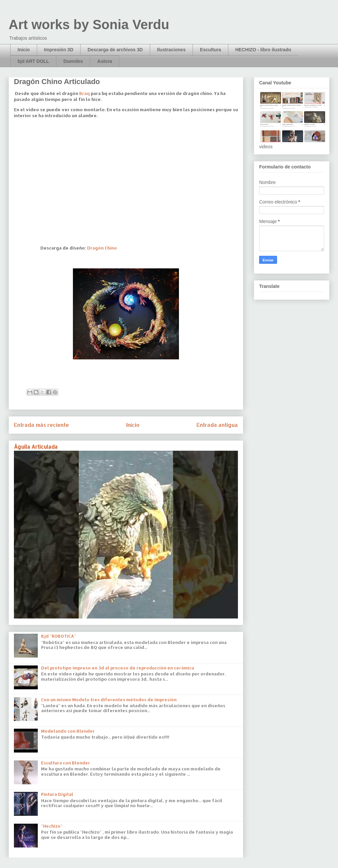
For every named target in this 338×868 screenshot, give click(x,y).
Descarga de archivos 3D (115, 50)
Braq (84, 93)
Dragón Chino (102, 248)
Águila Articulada (36, 447)
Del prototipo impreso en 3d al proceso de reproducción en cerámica (118, 668)
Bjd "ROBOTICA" (59, 636)
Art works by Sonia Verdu (89, 24)
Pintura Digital (57, 794)
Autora (105, 61)
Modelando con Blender (68, 731)
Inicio (24, 50)
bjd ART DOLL (33, 61)
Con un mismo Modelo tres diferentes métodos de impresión (109, 700)
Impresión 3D (59, 50)
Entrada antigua (217, 425)
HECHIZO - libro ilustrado (263, 50)
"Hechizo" (52, 826)
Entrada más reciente (41, 425)
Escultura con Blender (66, 763)
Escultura (210, 50)
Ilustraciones (171, 50)
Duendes (73, 61)
